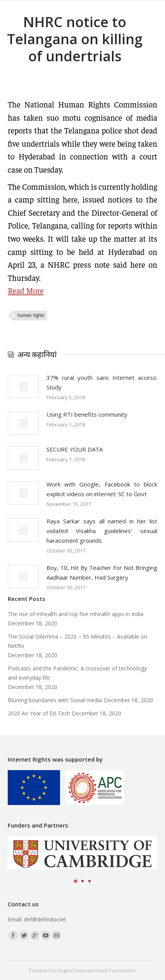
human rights (31, 315)
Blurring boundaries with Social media (55, 700)
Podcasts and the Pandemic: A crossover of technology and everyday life (77, 673)
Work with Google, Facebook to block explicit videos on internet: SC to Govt (102, 489)
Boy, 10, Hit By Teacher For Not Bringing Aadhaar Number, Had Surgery (102, 572)
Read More (26, 290)
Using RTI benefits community (87, 414)
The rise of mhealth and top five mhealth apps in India (76, 614)
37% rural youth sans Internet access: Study (102, 382)
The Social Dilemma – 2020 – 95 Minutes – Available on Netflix (77, 641)
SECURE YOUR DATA (75, 449)
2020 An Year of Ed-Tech (39, 713)
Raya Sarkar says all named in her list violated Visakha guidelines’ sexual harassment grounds (102, 531)
